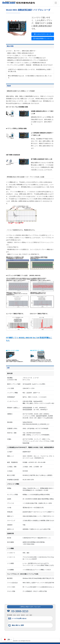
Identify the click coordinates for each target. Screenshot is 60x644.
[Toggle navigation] (56, 3)
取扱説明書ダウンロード (43, 38)
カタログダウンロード (43, 34)
